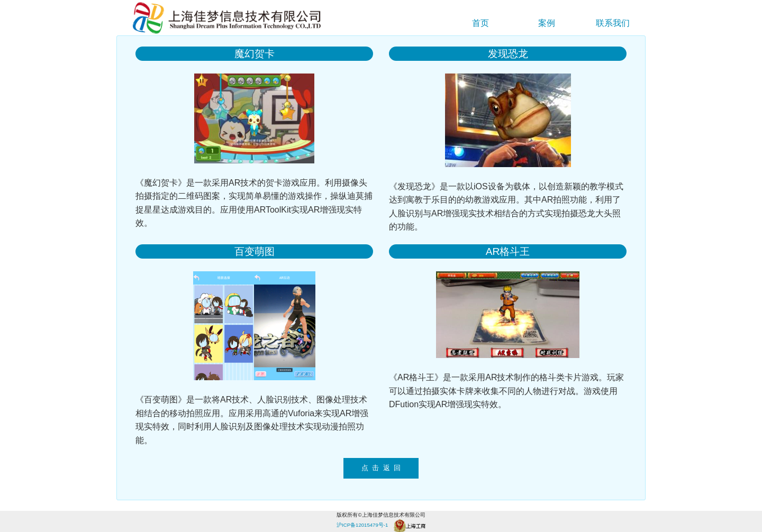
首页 (480, 23)
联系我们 (613, 23)
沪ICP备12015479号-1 (362, 525)
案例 (547, 23)
